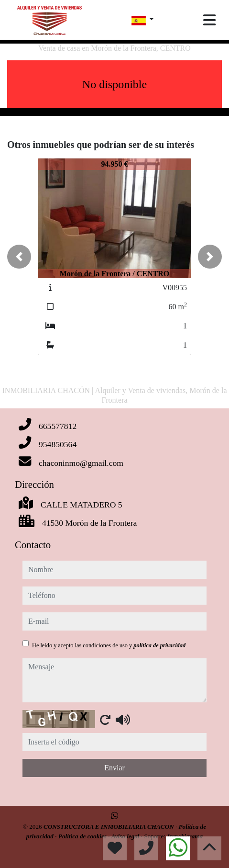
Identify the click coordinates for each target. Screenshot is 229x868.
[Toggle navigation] (209, 20)
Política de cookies (83, 836)
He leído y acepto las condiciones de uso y (109, 645)
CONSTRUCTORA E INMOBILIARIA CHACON (109, 827)
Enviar (114, 768)
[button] (19, 257)
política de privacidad (159, 645)
